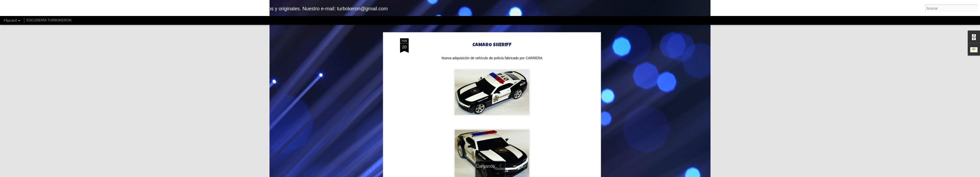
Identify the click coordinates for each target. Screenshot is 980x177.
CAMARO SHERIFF (492, 45)
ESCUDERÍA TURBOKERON (49, 20)
